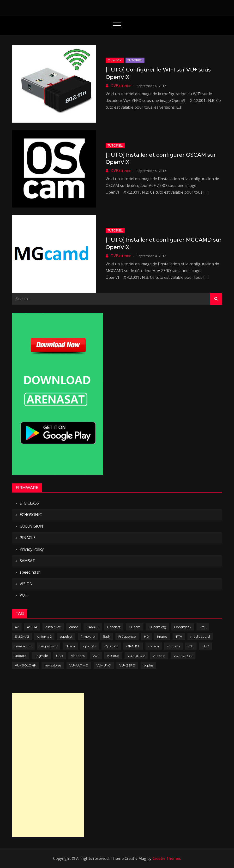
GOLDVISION (31, 526)
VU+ (24, 595)
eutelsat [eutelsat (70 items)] (66, 636)
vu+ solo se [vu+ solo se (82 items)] (53, 665)
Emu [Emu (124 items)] (203, 627)
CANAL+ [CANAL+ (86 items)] (93, 627)
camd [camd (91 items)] (74, 627)
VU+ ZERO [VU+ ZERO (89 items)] (127, 665)
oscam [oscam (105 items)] (154, 646)
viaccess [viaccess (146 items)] (78, 656)
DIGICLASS (29, 503)
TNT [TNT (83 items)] (191, 646)
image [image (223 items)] (162, 636)
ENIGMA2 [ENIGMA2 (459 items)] (22, 636)
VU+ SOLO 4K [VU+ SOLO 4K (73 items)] (26, 665)
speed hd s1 (30, 572)
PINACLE (28, 538)
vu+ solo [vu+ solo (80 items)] (159, 656)
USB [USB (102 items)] (60, 656)
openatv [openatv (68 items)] (90, 646)
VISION (26, 584)
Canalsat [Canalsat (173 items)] (114, 627)
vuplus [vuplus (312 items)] (148, 665)
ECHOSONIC (31, 515)
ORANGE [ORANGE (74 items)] (133, 646)
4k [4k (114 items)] (17, 627)
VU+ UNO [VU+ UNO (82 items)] (104, 665)
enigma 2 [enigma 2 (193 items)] (44, 636)
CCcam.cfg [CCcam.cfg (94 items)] (157, 627)
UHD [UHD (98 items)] (206, 646)
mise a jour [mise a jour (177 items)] (23, 646)
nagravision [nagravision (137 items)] (49, 646)
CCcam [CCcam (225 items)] (135, 627)
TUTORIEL (135, 60)
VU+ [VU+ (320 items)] (96, 656)
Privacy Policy (32, 549)
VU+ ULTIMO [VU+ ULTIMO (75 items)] (79, 665)
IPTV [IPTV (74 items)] (179, 636)
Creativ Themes (167, 858)
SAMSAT (27, 561)
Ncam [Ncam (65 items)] (70, 646)
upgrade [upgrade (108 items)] (41, 656)
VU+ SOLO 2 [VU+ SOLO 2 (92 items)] (183, 656)
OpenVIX (115, 60)
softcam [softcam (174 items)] (173, 646)
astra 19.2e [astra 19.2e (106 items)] (53, 627)
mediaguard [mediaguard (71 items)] (200, 636)
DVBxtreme (121, 86)
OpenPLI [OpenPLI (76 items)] (111, 646)
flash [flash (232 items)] (107, 636)
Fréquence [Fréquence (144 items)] (127, 636)
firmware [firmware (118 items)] (88, 636)
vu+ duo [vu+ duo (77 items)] (113, 656)
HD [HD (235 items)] (147, 636)
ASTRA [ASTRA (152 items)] (32, 627)
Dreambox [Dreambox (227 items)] (183, 627)
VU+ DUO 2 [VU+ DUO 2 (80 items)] (136, 656)
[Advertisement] (48, 765)
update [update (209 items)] (21, 656)
